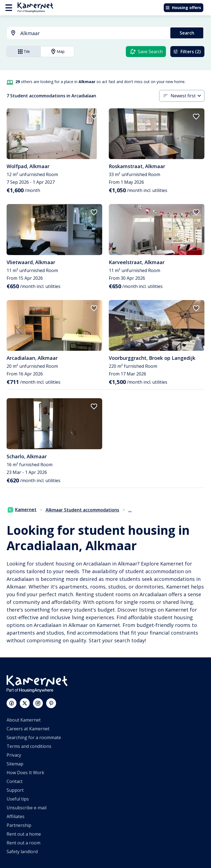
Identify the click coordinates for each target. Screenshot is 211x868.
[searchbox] (93, 33)
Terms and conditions (29, 746)
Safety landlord (22, 852)
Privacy (14, 755)
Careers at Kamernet (28, 729)
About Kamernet (24, 720)
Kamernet (22, 510)
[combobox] (85, 33)
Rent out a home (24, 834)
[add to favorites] (94, 117)
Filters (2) (187, 52)
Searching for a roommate (34, 737)
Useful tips (18, 799)
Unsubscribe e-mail (27, 808)
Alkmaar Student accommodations (82, 510)
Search (187, 33)
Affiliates (16, 816)
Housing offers (183, 8)
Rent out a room (23, 843)
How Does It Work (25, 773)
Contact (15, 781)
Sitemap (15, 764)
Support (15, 790)
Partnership (19, 825)
